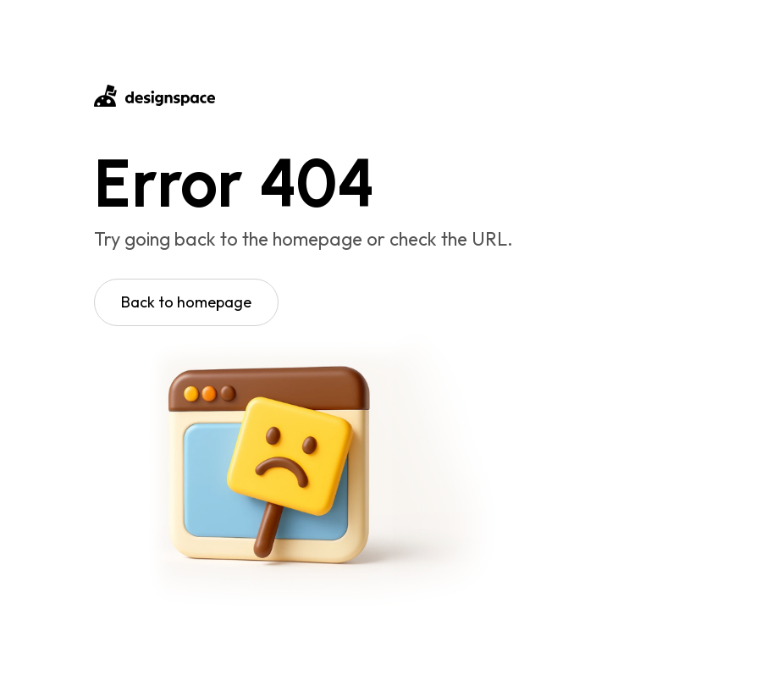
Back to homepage (186, 302)
